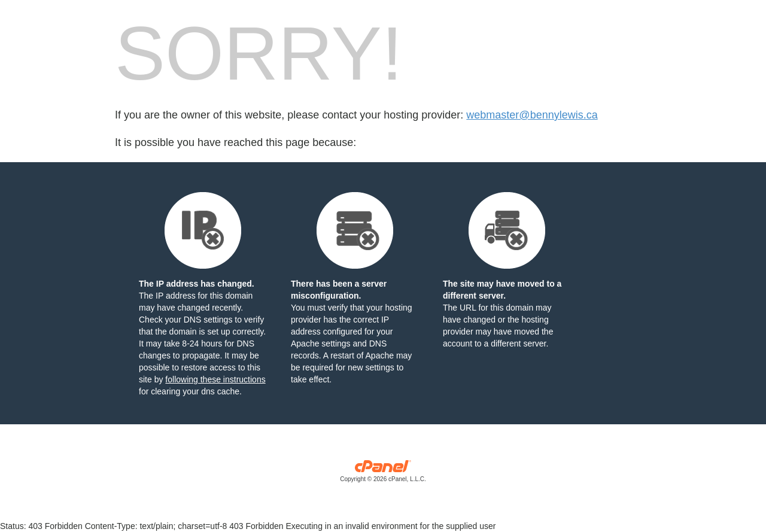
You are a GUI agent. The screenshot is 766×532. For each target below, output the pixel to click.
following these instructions (215, 379)
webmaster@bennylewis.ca (532, 115)
